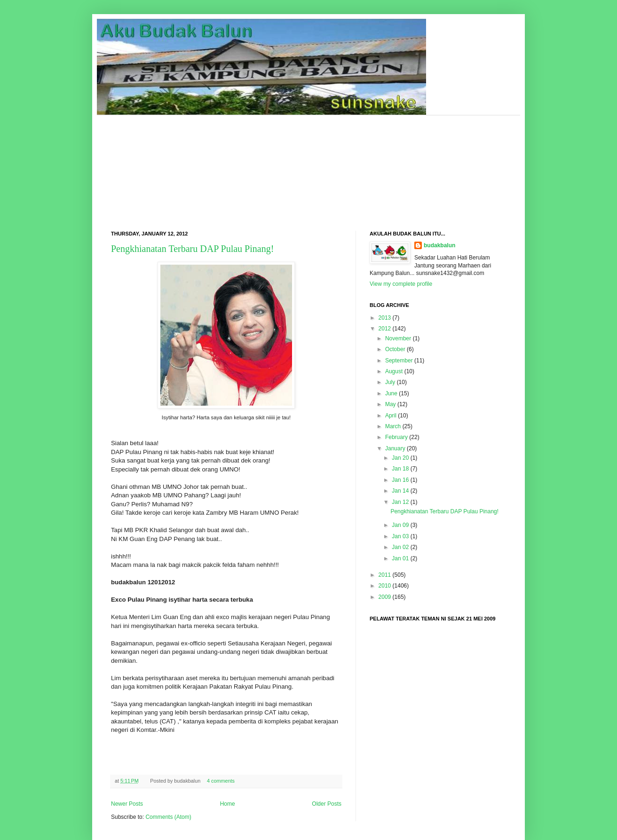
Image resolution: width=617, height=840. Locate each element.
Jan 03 (400, 536)
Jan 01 (400, 558)
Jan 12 (400, 502)
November (398, 338)
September (399, 361)
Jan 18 (400, 469)
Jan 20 (400, 458)
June (391, 393)
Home (228, 804)
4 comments (221, 781)
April (391, 416)
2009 (385, 597)
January (395, 448)
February (396, 437)
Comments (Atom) (168, 817)
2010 (385, 586)
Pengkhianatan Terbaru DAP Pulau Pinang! (192, 249)
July (390, 382)
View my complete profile (401, 284)
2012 (385, 329)
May (391, 404)
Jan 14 (400, 491)
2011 (385, 575)
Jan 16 (400, 480)
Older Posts (327, 804)
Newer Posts (127, 804)
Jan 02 (400, 547)
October (395, 349)
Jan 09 (400, 525)
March (393, 426)
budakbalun (439, 245)
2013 (385, 318)
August (394, 371)
